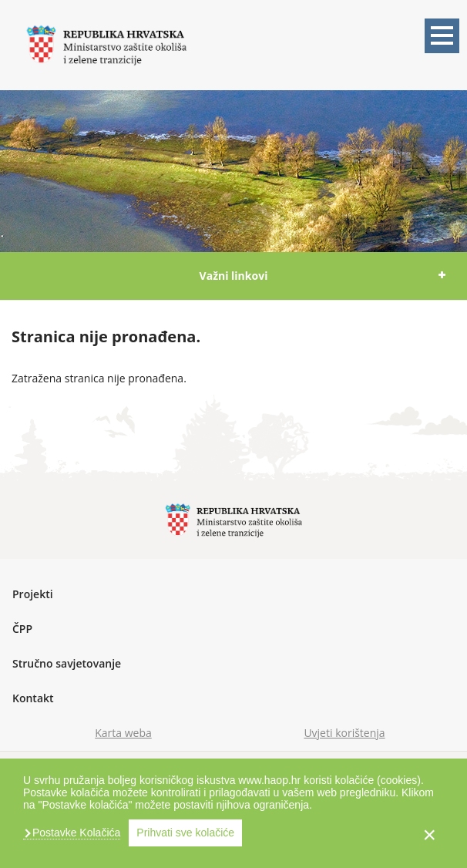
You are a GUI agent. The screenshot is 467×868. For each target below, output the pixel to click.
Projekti (33, 594)
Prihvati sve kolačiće (185, 833)
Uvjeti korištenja (344, 733)
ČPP (22, 629)
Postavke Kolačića (75, 833)
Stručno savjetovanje (67, 663)
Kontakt (33, 698)
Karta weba (123, 733)
